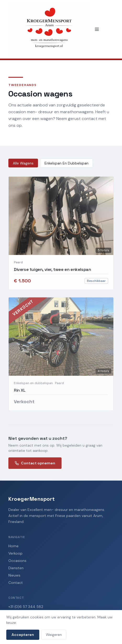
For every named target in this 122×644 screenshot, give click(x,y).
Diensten (16, 568)
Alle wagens (23, 164)
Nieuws (14, 575)
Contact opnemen (35, 464)
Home (13, 546)
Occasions (17, 561)
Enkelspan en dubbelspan (66, 164)
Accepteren (23, 635)
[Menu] (97, 29)
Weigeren (54, 635)
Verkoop (15, 553)
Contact (16, 583)
